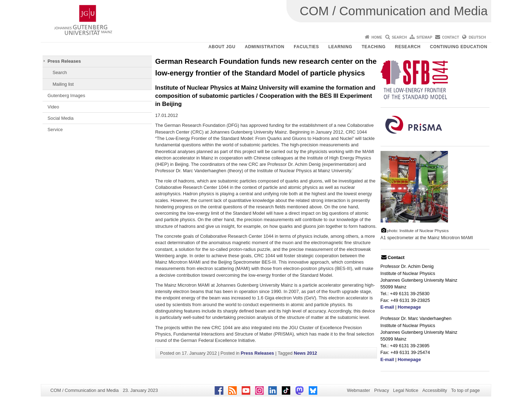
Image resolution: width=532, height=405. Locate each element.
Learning (340, 47)
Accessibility (435, 390)
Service (55, 130)
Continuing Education (459, 47)
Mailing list (63, 84)
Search (399, 37)
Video (53, 107)
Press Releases (64, 61)
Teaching (374, 47)
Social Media (60, 118)
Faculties (306, 47)
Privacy (382, 390)
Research (408, 47)
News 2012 (305, 353)
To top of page (465, 390)
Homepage (409, 307)
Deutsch (477, 37)
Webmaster (358, 390)
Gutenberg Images (66, 95)
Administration (265, 47)
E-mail (387, 307)
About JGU (222, 47)
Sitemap (424, 37)
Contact (450, 37)
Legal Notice (406, 390)
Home (377, 37)
